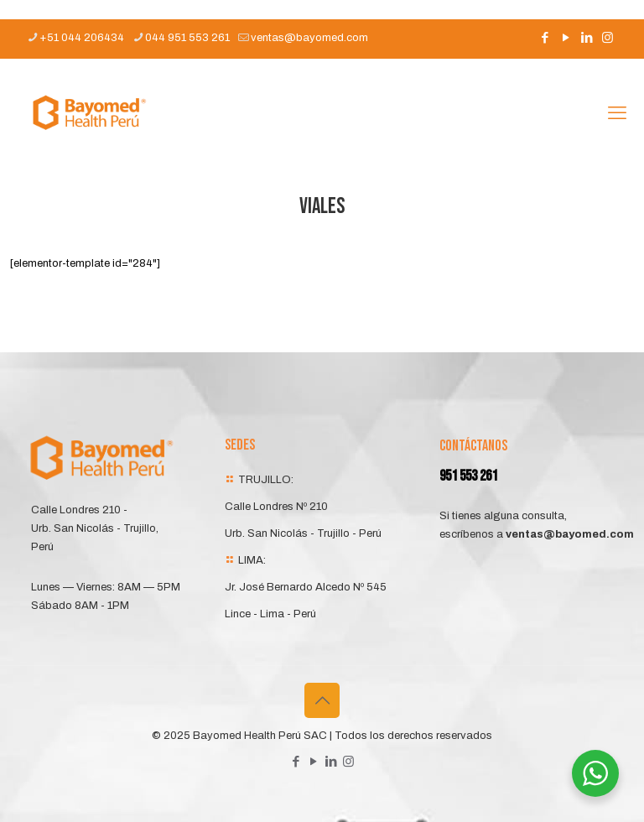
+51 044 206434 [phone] (82, 38)
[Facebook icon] (545, 38)
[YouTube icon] (566, 38)
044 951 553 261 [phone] (187, 38)
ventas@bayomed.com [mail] (309, 38)
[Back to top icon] (322, 700)
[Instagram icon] (608, 38)
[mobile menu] (617, 113)
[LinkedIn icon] (587, 38)
